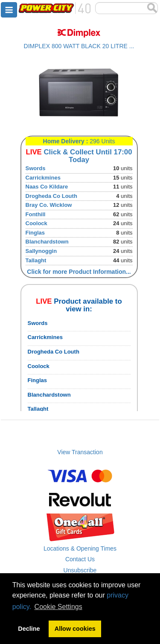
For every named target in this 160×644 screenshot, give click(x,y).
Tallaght (36, 260)
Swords (36, 168)
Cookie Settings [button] (58, 607)
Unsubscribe (80, 570)
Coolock (36, 223)
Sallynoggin (41, 251)
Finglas (35, 233)
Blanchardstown (47, 242)
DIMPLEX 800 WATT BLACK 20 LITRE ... (79, 46)
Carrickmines (43, 178)
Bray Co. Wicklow (49, 205)
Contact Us (80, 559)
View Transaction (80, 452)
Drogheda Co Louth (51, 196)
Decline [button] (29, 629)
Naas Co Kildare (47, 187)
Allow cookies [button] (75, 629)
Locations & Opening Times (80, 548)
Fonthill (36, 214)
